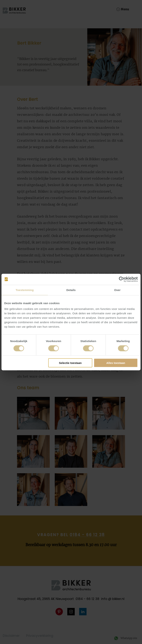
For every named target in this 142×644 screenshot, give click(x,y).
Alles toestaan (116, 363)
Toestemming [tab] (25, 290)
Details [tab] (71, 290)
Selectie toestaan (70, 363)
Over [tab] (117, 290)
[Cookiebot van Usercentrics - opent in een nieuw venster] (122, 279)
